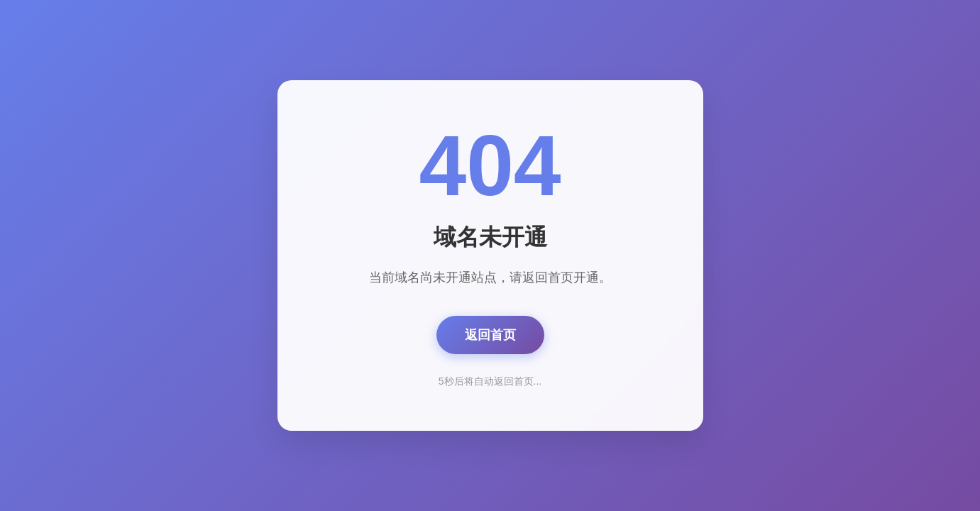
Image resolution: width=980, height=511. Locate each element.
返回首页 (490, 335)
